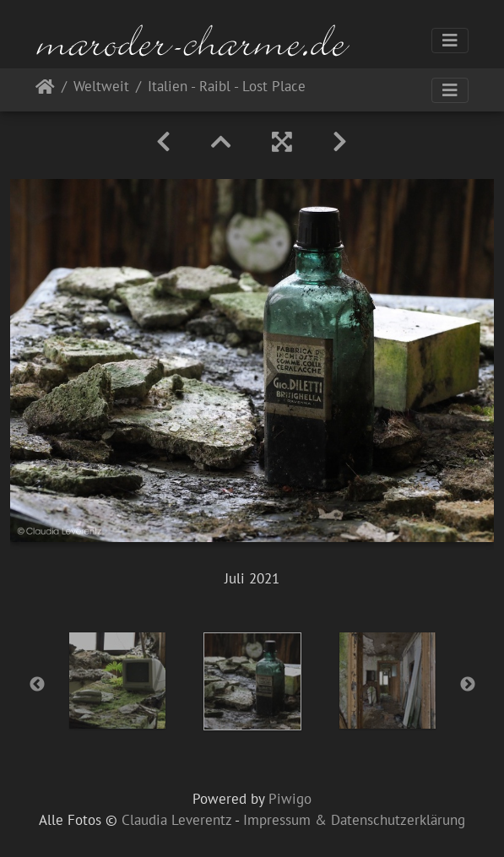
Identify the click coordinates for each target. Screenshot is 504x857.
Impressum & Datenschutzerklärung (354, 820)
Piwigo (290, 799)
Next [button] (468, 685)
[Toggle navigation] (450, 41)
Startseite (45, 90)
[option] (117, 681)
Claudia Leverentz (176, 820)
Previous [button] (37, 685)
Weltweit (101, 87)
